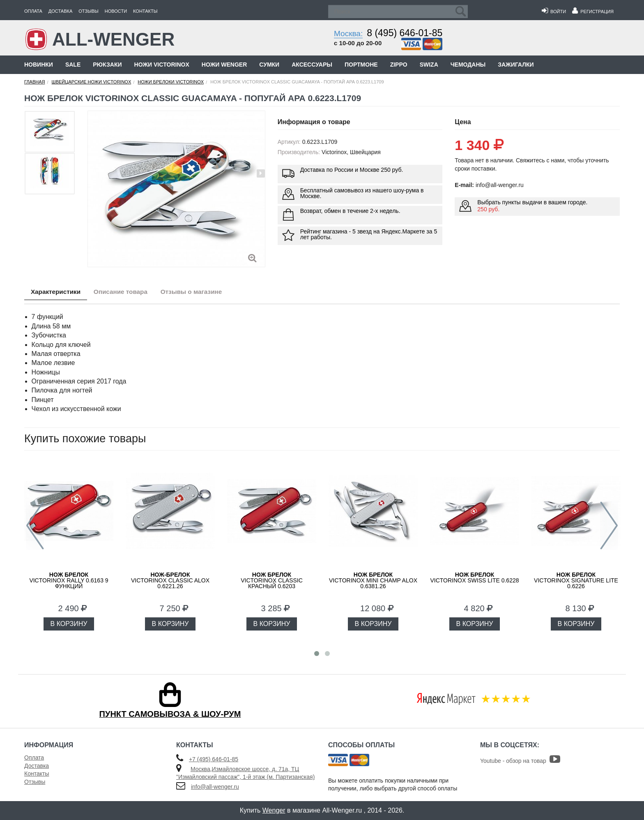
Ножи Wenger (224, 65)
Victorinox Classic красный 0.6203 (272, 580)
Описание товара (129, 292)
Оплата (33, 11)
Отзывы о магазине (206, 292)
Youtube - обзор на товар (520, 761)
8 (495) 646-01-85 (405, 33)
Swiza (429, 65)
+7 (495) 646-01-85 (214, 759)
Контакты (145, 11)
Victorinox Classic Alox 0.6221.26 (170, 580)
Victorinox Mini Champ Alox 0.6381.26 (373, 580)
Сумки (269, 65)
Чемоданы (468, 65)
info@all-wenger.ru (215, 787)
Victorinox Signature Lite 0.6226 (576, 580)
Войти (554, 12)
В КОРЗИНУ (69, 624)
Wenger (274, 810)
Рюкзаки (107, 65)
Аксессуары (312, 65)
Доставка (60, 11)
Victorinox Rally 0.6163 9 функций (69, 580)
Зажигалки (516, 65)
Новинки (39, 65)
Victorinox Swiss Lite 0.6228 (474, 577)
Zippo (399, 65)
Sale (73, 65)
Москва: (348, 33)
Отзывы (89, 11)
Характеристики (59, 292)
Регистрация (593, 12)
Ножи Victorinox (162, 65)
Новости (116, 11)
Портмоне (361, 65)
